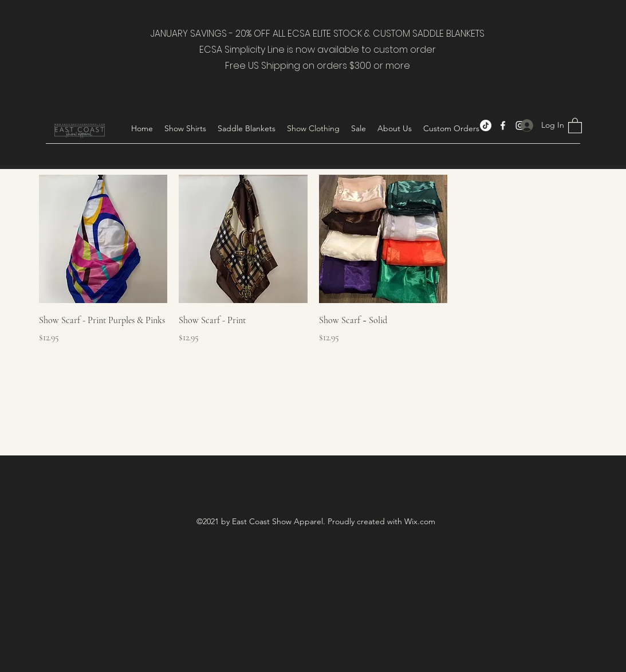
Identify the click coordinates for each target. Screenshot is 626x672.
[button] (185, 128)
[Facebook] (503, 125)
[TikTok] (486, 125)
